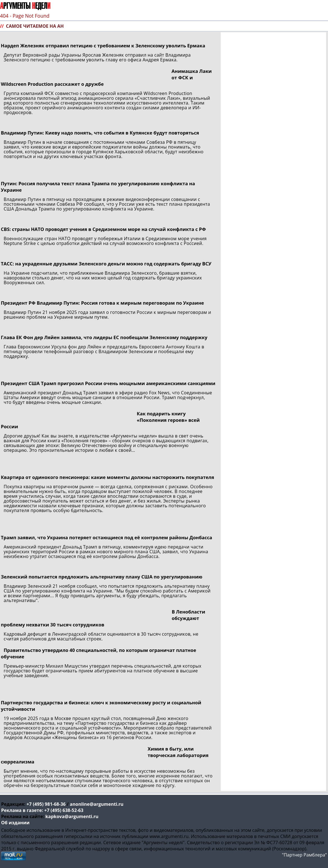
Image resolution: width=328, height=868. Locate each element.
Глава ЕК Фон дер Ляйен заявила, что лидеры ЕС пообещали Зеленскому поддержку (104, 337)
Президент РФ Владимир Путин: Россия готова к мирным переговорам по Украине (102, 303)
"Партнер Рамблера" (304, 855)
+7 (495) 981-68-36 (46, 804)
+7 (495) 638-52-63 (64, 810)
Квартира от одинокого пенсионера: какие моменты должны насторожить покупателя (108, 477)
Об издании (15, 823)
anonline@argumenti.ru (97, 804)
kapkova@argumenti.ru (72, 816)
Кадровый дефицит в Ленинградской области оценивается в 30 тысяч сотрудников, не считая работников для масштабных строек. (101, 636)
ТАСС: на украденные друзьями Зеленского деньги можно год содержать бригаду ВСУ (106, 264)
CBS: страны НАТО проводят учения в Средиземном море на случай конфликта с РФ (103, 229)
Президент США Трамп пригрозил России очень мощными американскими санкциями (108, 383)
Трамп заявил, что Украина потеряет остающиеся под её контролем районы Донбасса (107, 537)
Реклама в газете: (22, 810)
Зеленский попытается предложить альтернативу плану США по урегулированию (102, 577)
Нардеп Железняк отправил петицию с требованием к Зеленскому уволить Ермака (103, 46)
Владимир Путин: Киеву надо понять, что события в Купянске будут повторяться (100, 133)
